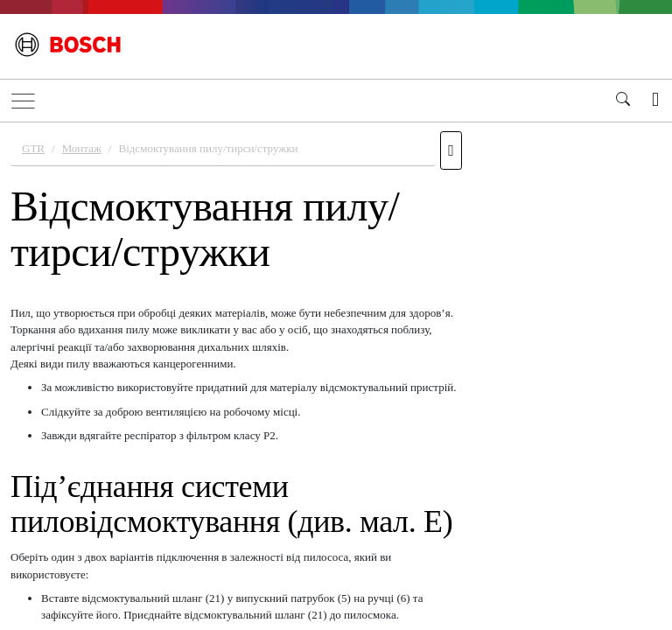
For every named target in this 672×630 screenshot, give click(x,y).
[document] (336, 374)
